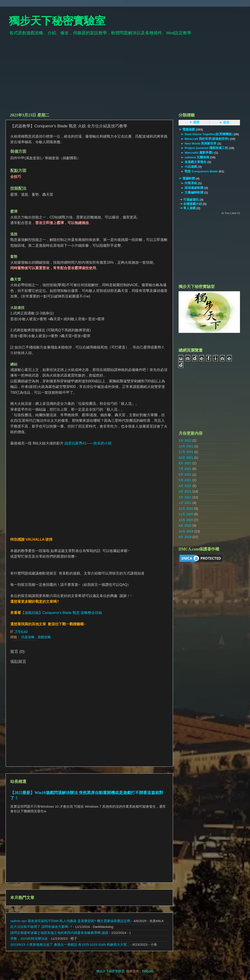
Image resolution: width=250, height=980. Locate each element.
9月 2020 (185, 526)
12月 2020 (186, 509)
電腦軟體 (189, 178)
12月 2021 (186, 446)
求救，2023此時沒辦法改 (29, 938)
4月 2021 (185, 486)
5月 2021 (185, 480)
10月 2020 (186, 520)
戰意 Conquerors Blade (201, 171)
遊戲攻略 (44, 637)
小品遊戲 (191, 167)
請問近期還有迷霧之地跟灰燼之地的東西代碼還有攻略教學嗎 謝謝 (59, 933)
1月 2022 (185, 440)
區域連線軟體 (194, 188)
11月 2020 (186, 514)
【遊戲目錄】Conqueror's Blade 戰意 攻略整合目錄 (61, 613)
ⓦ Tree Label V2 (231, 213)
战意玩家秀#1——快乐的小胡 (88, 443)
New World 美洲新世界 (201, 144)
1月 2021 (185, 503)
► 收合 (224, 122)
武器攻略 (28, 637)
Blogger (147, 971)
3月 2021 (185, 491)
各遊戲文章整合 (196, 162)
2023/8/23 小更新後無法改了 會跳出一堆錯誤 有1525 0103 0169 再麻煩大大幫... (70, 944)
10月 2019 (186, 531)
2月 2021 (185, 497)
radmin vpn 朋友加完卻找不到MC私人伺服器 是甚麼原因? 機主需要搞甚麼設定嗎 (70, 921)
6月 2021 (185, 475)
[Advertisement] (125, 76)
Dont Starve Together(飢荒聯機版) (209, 134)
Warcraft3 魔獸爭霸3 (199, 153)
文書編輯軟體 (194, 193)
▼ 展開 (194, 122)
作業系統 (191, 183)
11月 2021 (186, 452)
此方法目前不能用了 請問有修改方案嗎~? (41, 927)
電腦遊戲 (189, 129)
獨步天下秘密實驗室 (57, 21)
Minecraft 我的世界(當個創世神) (207, 139)
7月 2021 (185, 469)
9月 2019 (185, 537)
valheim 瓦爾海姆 (197, 157)
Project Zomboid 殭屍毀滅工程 (206, 148)
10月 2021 (186, 458)
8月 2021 (185, 463)
